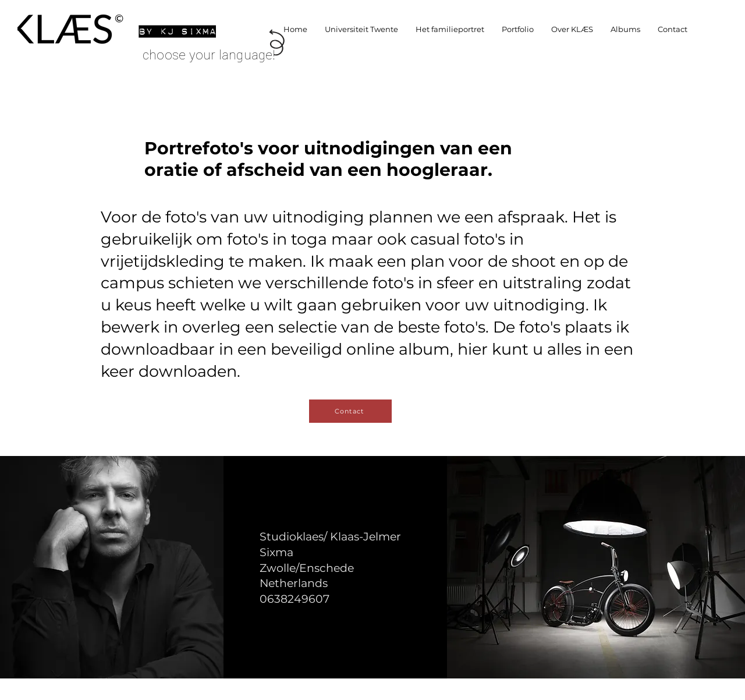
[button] (518, 29)
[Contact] (350, 411)
